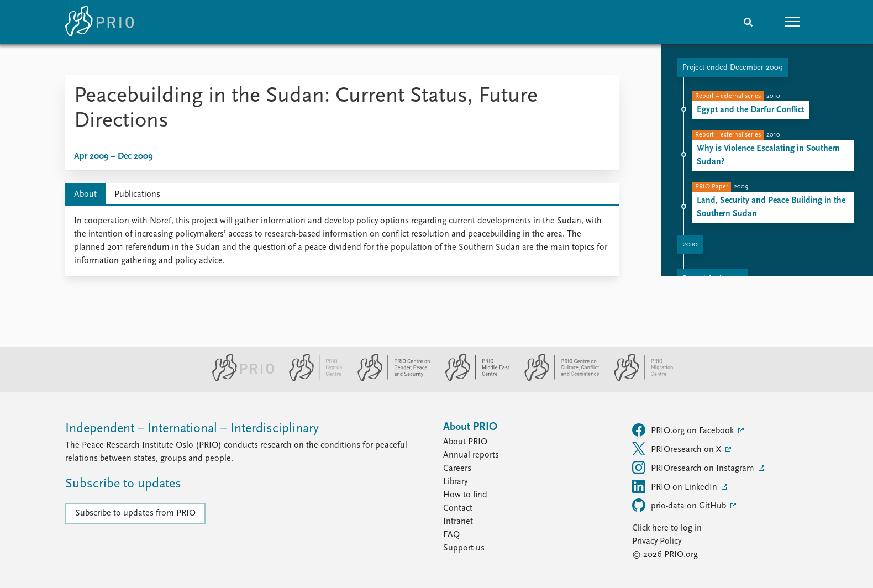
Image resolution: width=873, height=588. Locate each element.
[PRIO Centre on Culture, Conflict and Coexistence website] (557, 379)
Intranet (458, 522)
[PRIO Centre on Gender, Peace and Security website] (389, 379)
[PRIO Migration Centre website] (638, 379)
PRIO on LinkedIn (676, 486)
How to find (465, 495)
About (85, 195)
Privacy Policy (657, 542)
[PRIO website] (238, 379)
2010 (690, 245)
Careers (457, 469)
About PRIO (465, 442)
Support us (464, 548)
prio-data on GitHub (680, 505)
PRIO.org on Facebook (684, 430)
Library (455, 482)
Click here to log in (667, 528)
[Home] (99, 22)
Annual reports (471, 455)
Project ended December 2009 (733, 68)
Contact (458, 508)
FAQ (451, 535)
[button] (792, 22)
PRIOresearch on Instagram (694, 468)
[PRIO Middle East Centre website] (473, 379)
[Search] (748, 22)
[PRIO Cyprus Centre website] (311, 379)
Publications (137, 195)
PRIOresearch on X (678, 449)
